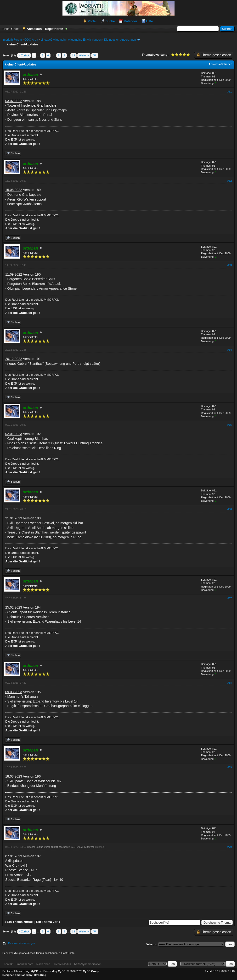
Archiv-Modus (62, 964)
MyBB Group (91, 971)
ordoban (99, 847)
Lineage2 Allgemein (53, 40)
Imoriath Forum (12, 40)
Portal (92, 21)
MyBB (62, 971)
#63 (230, 265)
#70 (230, 847)
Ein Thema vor (47, 922)
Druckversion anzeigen (22, 943)
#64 (230, 350)
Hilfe (150, 21)
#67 (230, 598)
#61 (230, 92)
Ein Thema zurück (20, 922)
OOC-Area (31, 40)
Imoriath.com (25, 964)
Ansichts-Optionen (220, 64)
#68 (230, 683)
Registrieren (54, 29)
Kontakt (8, 964)
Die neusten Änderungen (120, 40)
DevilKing (40, 975)
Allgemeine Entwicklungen (85, 40)
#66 (230, 509)
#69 (230, 767)
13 (73, 55)
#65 (230, 425)
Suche (110, 21)
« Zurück (24, 55)
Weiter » (84, 55)
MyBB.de (36, 971)
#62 (230, 181)
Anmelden (34, 29)
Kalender (130, 21)
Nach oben (43, 964)
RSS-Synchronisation (88, 964)
